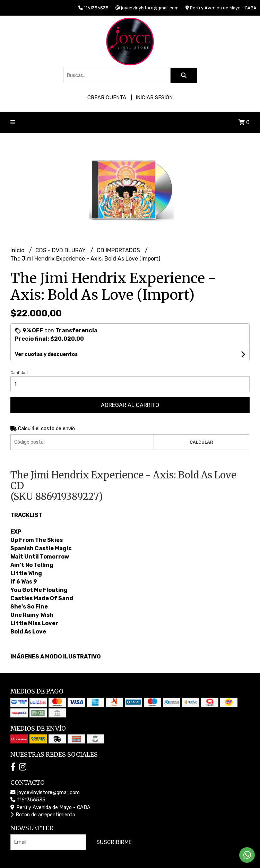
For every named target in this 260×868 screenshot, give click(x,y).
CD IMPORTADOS (119, 250)
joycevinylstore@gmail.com (45, 793)
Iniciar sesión (154, 97)
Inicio (18, 250)
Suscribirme (114, 842)
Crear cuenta (107, 97)
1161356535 (28, 800)
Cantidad (19, 373)
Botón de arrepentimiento (43, 815)
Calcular (201, 442)
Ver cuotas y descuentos (46, 354)
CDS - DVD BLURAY (61, 250)
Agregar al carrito (130, 405)
